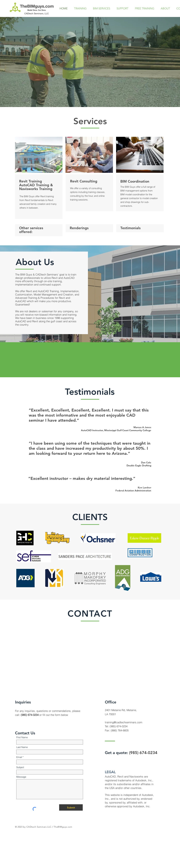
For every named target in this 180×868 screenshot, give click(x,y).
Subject (20, 767)
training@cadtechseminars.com (124, 722)
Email (19, 757)
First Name (22, 737)
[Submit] (71, 807)
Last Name (22, 747)
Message (21, 777)
